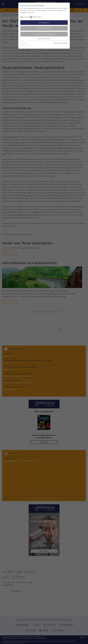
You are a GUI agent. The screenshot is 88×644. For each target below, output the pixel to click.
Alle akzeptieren (44, 23)
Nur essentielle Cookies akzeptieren (44, 34)
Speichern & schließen (44, 28)
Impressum (56, 43)
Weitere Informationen (44, 39)
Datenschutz (64, 43)
